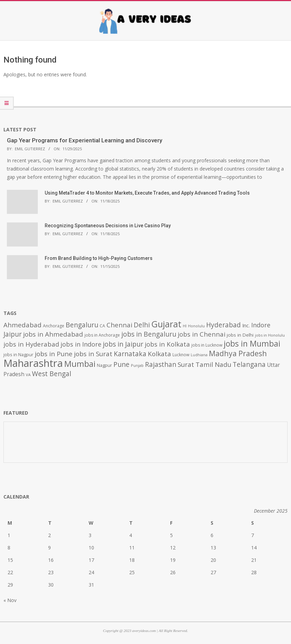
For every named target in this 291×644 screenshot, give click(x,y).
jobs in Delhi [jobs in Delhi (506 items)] (240, 335)
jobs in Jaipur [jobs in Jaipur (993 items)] (123, 344)
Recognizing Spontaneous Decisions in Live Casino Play (108, 226)
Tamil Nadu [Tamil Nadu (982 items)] (213, 364)
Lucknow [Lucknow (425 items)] (181, 355)
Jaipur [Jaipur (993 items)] (13, 334)
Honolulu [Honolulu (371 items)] (196, 326)
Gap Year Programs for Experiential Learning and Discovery (85, 140)
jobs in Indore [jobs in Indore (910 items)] (81, 344)
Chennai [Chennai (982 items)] (119, 325)
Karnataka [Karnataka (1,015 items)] (130, 354)
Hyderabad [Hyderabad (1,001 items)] (223, 325)
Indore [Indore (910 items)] (261, 325)
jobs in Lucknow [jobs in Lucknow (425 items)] (207, 345)
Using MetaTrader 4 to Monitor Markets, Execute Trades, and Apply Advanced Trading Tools (147, 193)
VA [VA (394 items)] (28, 375)
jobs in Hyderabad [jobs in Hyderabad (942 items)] (31, 344)
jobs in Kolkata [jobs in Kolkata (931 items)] (167, 344)
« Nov (10, 600)
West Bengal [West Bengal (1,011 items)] (52, 374)
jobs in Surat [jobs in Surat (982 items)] (93, 354)
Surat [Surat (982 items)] (186, 364)
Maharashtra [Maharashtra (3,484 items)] (33, 363)
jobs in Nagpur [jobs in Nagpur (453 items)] (18, 355)
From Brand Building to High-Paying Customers (99, 258)
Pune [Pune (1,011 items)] (121, 364)
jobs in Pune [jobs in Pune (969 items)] (54, 354)
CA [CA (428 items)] (102, 326)
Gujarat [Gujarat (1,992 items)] (166, 324)
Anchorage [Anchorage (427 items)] (54, 326)
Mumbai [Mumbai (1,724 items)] (80, 364)
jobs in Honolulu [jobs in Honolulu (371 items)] (270, 335)
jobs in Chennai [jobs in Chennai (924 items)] (202, 334)
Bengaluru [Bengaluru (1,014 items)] (82, 325)
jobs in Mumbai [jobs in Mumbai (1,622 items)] (252, 343)
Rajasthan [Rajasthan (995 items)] (161, 364)
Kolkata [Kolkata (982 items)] (159, 354)
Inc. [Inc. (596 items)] (246, 325)
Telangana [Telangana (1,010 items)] (249, 364)
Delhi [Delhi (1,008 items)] (142, 325)
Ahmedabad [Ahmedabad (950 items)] (23, 325)
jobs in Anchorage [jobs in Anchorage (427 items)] (102, 335)
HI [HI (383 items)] (185, 326)
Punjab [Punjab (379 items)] (137, 365)
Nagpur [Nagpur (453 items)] (104, 365)
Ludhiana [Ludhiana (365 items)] (199, 355)
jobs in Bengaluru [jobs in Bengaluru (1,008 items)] (149, 334)
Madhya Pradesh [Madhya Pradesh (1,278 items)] (238, 353)
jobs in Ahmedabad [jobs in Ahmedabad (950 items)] (53, 334)
